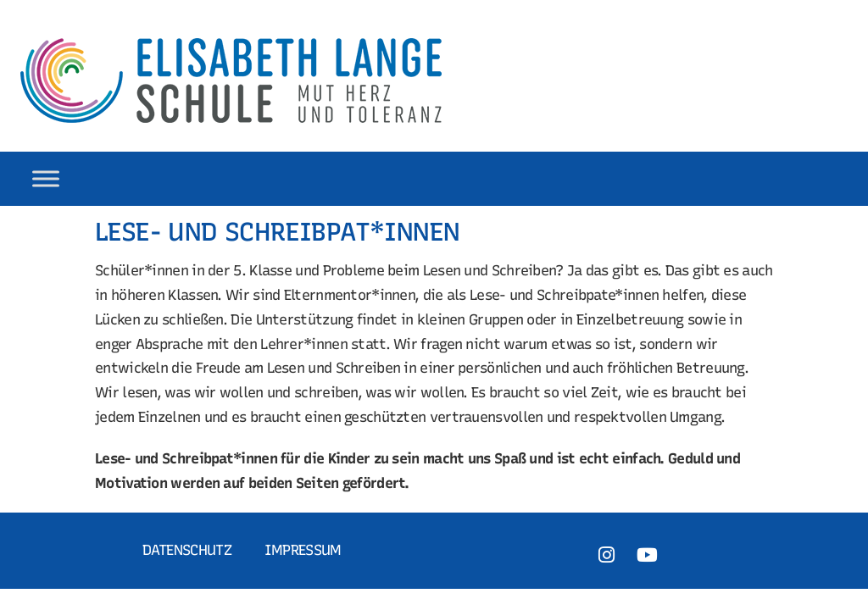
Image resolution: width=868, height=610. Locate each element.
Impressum (303, 550)
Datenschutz (187, 550)
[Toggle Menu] (46, 178)
